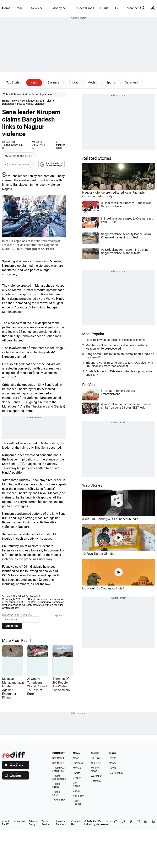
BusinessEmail (84, 8)
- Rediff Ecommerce (59, 777)
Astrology (78, 796)
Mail (20, 8)
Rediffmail (58, 758)
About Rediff (6, 823)
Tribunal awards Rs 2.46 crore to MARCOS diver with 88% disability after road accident (119, 364)
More (132, 8)
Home (6, 8)
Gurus (104, 8)
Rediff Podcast (78, 802)
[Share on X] (123, 823)
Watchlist (96, 776)
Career (112, 768)
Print (60, 615)
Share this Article (17, 165)
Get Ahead (77, 785)
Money (59, 8)
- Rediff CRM (56, 793)
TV (117, 8)
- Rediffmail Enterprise (59, 770)
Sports (111, 82)
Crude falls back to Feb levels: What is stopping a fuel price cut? (119, 373)
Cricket (73, 82)
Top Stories (14, 82)
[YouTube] (146, 823)
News (37, 8)
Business (53, 82)
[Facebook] (131, 823)
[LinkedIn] (153, 823)
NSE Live (96, 763)
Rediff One (58, 763)
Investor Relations (61, 823)
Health (113, 758)
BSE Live (96, 758)
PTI (13, 142)
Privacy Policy (33, 823)
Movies (92, 82)
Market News (95, 770)
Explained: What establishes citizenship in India (116, 340)
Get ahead (131, 82)
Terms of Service (46, 823)
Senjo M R (35, 596)
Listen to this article (19, 156)
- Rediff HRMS (56, 785)
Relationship (116, 773)
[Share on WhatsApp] (116, 823)
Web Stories (92, 485)
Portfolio (96, 781)
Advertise (19, 821)
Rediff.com (99, 821)
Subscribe (12, 626)
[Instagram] (138, 823)
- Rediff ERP (59, 800)
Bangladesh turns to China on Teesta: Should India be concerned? (120, 356)
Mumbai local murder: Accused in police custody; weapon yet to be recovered (117, 347)
